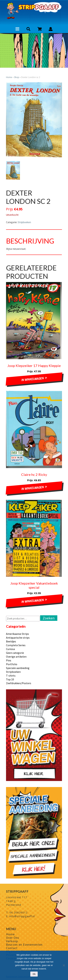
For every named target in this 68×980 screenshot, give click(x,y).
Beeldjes (11, 641)
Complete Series (16, 645)
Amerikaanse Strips (17, 634)
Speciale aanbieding (18, 668)
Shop (17, 77)
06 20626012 (19, 912)
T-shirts (11, 676)
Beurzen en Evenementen (24, 945)
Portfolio (12, 664)
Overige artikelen (16, 657)
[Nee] (64, 965)
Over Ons (13, 938)
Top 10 (10, 679)
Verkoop (12, 941)
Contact (12, 948)
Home (9, 77)
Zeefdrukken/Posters (19, 683)
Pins (9, 660)
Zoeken (49, 618)
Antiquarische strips (18, 638)
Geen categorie (15, 653)
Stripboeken (24, 222)
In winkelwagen (33, 379)
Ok (34, 974)
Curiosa (10, 649)
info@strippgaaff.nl (22, 916)
